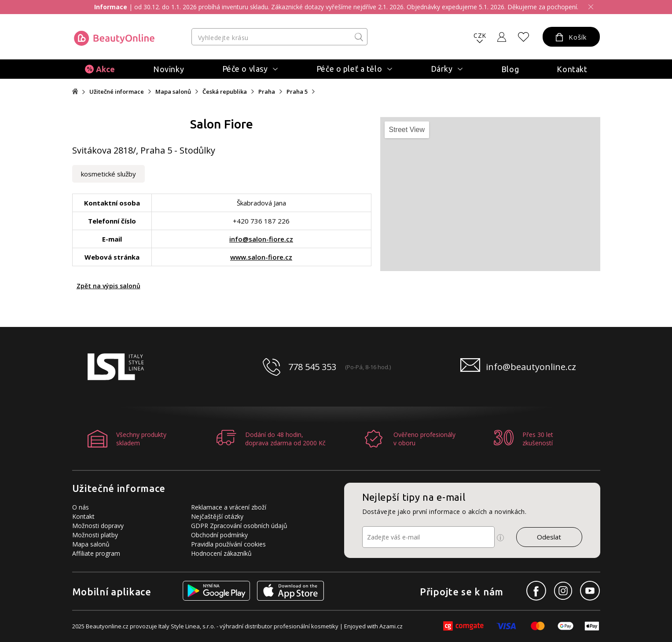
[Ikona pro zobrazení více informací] (500, 538)
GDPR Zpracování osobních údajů (239, 526)
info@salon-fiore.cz (261, 239)
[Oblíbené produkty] (523, 37)
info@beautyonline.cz (531, 367)
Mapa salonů (173, 92)
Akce (106, 69)
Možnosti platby (95, 535)
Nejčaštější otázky (217, 516)
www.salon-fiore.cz (261, 257)
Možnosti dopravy (98, 526)
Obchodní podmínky (219, 535)
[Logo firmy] (114, 38)
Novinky (169, 69)
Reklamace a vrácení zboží (229, 507)
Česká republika (225, 92)
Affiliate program (96, 553)
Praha (267, 92)
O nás (81, 507)
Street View (407, 130)
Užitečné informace (117, 92)
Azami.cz (391, 626)
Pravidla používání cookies (228, 544)
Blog (510, 69)
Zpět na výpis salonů (108, 286)
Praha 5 (297, 92)
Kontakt (572, 69)
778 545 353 (312, 367)
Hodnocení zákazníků (221, 553)
